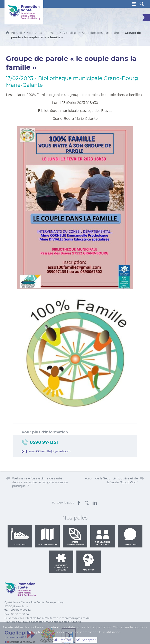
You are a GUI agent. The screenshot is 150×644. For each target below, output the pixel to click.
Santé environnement (75, 537)
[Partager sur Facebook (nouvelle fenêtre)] (79, 503)
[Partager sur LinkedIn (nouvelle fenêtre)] (95, 503)
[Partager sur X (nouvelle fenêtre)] (87, 503)
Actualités (70, 33)
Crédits (76, 622)
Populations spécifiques (103, 537)
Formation (130, 537)
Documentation (47, 537)
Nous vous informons (42, 33)
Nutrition (20, 537)
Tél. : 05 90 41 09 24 (18, 610)
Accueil (17, 33)
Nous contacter (33, 622)
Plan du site (13, 622)
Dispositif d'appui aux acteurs (61, 562)
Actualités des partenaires (101, 33)
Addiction (89, 562)
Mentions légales (57, 622)
